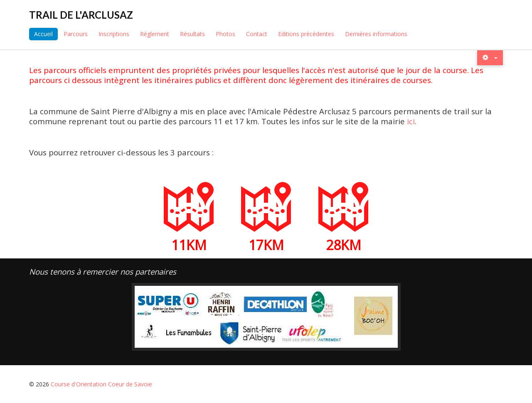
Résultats (192, 34)
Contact (257, 34)
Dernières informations (376, 34)
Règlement (155, 34)
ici (411, 121)
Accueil (43, 34)
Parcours (76, 34)
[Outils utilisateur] (490, 58)
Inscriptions (114, 34)
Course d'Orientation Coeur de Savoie (101, 384)
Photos (225, 34)
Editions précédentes (306, 34)
